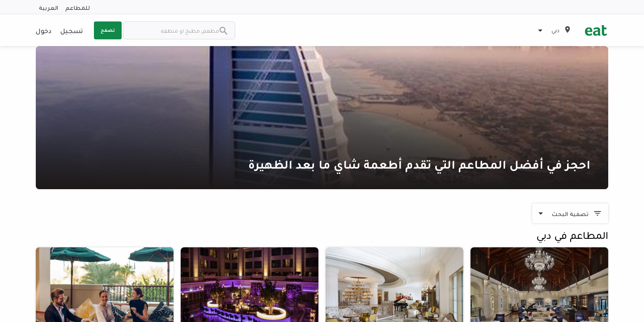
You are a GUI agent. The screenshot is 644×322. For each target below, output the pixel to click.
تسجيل (72, 30)
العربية (49, 7)
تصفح (108, 30)
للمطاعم (78, 7)
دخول (44, 30)
